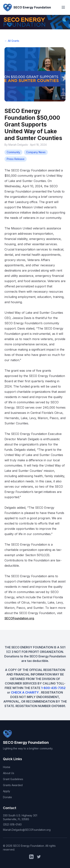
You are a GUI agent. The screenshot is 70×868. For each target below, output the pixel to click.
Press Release (16, 159)
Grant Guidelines (13, 779)
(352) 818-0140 (12, 824)
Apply (7, 791)
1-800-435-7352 (53, 688)
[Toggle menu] (63, 7)
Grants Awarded (13, 785)
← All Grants (12, 41)
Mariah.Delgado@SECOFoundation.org (27, 830)
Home (7, 767)
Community (13, 152)
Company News (36, 152)
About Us (9, 773)
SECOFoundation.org (19, 618)
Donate (7, 797)
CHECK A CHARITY (25, 692)
